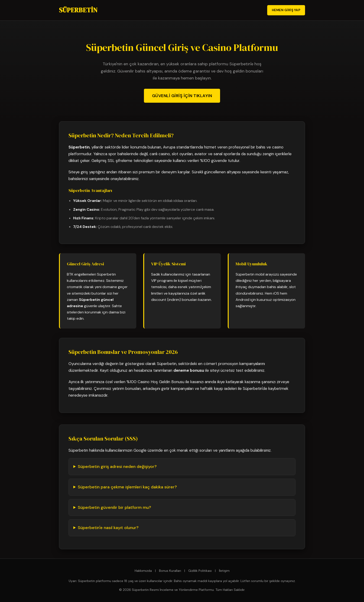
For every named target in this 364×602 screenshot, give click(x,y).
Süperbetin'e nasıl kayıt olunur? (108, 528)
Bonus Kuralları (170, 571)
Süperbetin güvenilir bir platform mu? (114, 507)
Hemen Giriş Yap (286, 10)
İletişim (224, 571)
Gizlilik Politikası (200, 571)
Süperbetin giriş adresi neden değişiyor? (117, 467)
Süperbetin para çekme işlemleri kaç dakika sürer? (127, 487)
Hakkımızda (143, 571)
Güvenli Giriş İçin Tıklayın (182, 96)
